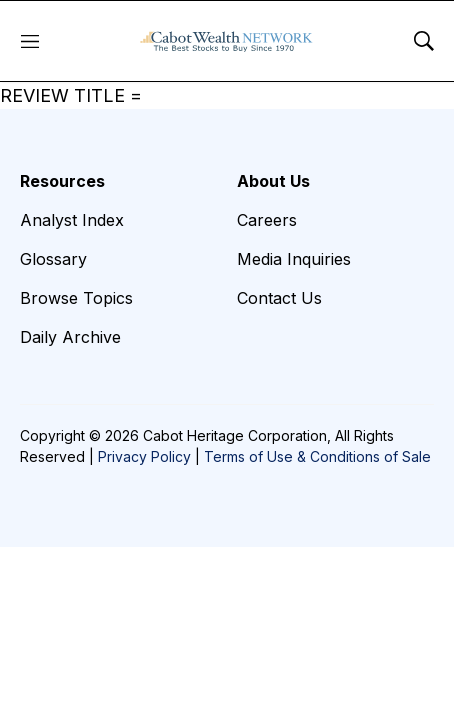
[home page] (226, 41)
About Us (273, 181)
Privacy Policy (144, 456)
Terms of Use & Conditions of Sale (317, 456)
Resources (62, 181)
